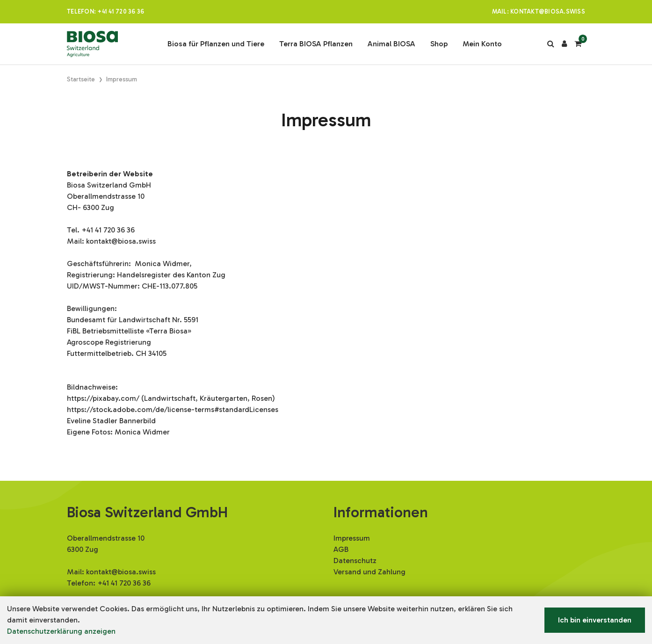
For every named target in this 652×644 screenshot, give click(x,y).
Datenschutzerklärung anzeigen (61, 631)
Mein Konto (482, 44)
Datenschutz (355, 561)
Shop (439, 44)
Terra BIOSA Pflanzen (316, 44)
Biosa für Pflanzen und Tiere (216, 44)
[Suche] (551, 44)
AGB (341, 549)
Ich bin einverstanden (595, 620)
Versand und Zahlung (369, 572)
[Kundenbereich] (564, 44)
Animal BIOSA (391, 44)
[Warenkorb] (578, 44)
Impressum (352, 538)
